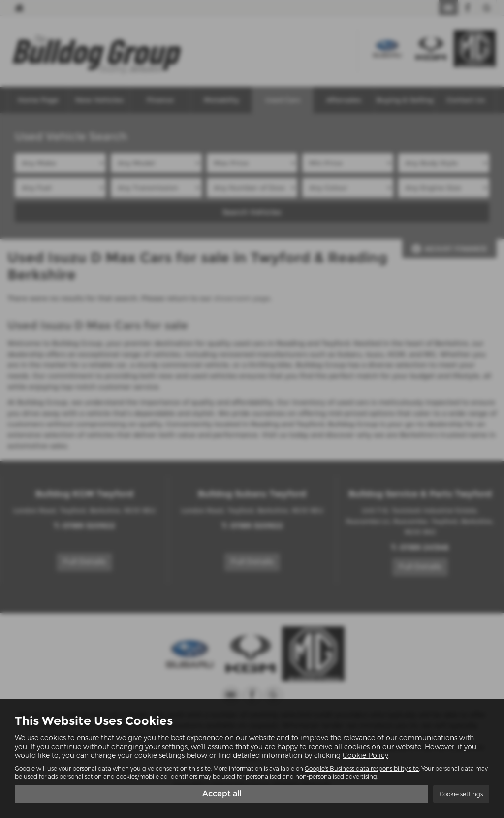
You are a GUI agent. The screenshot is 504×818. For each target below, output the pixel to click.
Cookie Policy (365, 755)
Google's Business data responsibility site (362, 769)
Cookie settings (461, 794)
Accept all (222, 794)
